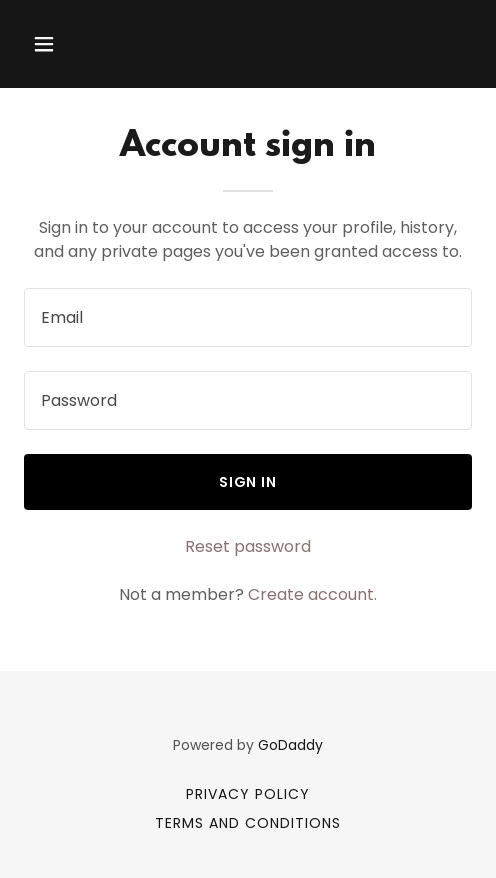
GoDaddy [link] (290, 745)
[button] (75, 44)
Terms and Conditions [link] (248, 823)
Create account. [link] (312, 594)
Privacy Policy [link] (248, 794)
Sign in (248, 482)
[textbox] (248, 317)
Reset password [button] (248, 546)
